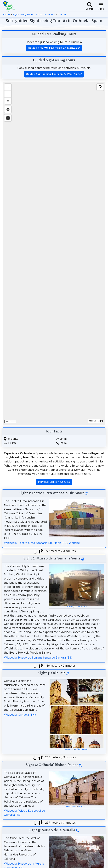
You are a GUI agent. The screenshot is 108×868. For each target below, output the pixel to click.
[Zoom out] (8, 94)
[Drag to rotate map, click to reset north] (8, 101)
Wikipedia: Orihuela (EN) (20, 715)
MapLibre (94, 421)
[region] (54, 253)
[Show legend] (100, 87)
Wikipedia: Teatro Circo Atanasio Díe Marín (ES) (36, 543)
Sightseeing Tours (23, 15)
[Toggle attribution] (101, 421)
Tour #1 (62, 15)
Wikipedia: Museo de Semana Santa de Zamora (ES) (38, 658)
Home (6, 15)
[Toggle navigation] (101, 6)
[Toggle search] (90, 6)
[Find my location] (8, 109)
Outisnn (70, 607)
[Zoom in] (8, 87)
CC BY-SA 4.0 (81, 607)
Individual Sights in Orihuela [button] (54, 482)
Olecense (70, 749)
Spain (39, 15)
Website (74, 543)
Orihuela (50, 15)
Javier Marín (71, 807)
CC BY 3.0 (83, 807)
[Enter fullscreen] (8, 118)
